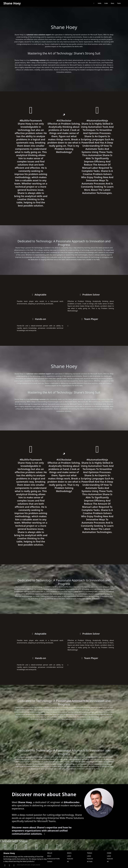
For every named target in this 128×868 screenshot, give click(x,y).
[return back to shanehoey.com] (94, 3)
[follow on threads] (57, 846)
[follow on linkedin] (26, 846)
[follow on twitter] (36, 846)
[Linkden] (5, 865)
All (68, 861)
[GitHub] (9, 865)
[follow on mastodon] (47, 846)
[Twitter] (14, 865)
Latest (69, 856)
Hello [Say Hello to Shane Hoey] (100, 3)
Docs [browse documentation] (112, 3)
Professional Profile (53, 859)
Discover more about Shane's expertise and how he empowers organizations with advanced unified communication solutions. (42, 831)
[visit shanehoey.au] (5, 846)
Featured (70, 859)
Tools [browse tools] (119, 3)
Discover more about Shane (44, 794)
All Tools (90, 861)
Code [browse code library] (106, 3)
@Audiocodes (72, 802)
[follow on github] (16, 846)
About (49, 856)
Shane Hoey (12, 3)
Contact (50, 861)
